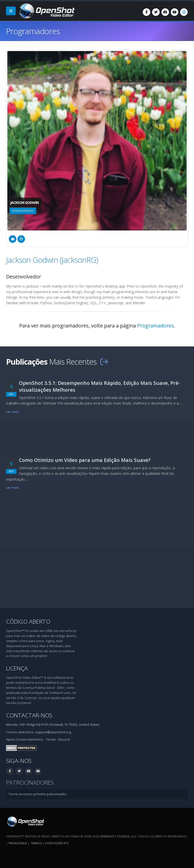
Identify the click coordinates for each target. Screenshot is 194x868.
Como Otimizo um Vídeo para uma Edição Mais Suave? (85, 460)
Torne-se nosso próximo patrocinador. (38, 794)
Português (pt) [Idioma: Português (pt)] (57, 843)
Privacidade (18, 843)
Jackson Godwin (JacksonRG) (52, 260)
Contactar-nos (29, 715)
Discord (64, 740)
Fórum (51, 740)
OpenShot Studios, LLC (118, 836)
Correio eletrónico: (30, 740)
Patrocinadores (30, 782)
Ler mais (13, 412)
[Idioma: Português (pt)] (184, 12)
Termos (36, 843)
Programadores (155, 326)
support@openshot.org (53, 732)
